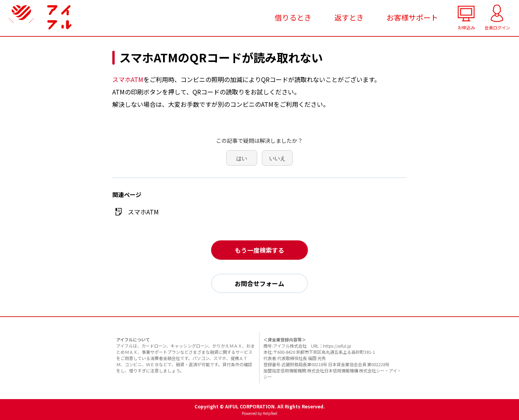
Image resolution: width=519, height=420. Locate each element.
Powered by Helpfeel (259, 413)
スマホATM (128, 79)
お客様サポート (412, 17)
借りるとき (293, 17)
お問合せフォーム (259, 283)
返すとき (349, 17)
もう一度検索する (259, 250)
